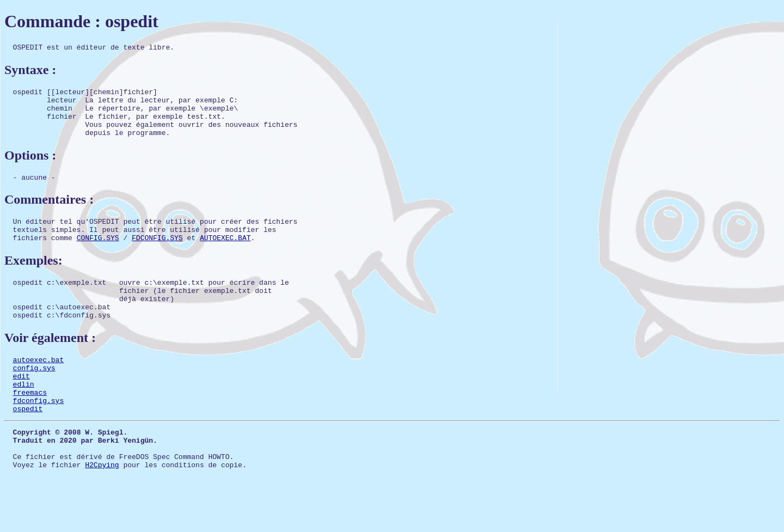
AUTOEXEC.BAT (225, 255)
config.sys (34, 397)
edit (22, 407)
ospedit (28, 446)
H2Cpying (102, 510)
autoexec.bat (39, 387)
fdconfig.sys (39, 436)
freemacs (30, 426)
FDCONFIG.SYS (157, 255)
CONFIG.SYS (98, 255)
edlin (24, 417)
